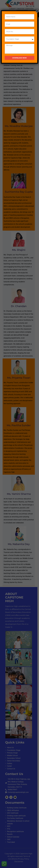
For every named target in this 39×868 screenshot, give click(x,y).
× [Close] (37, 11)
